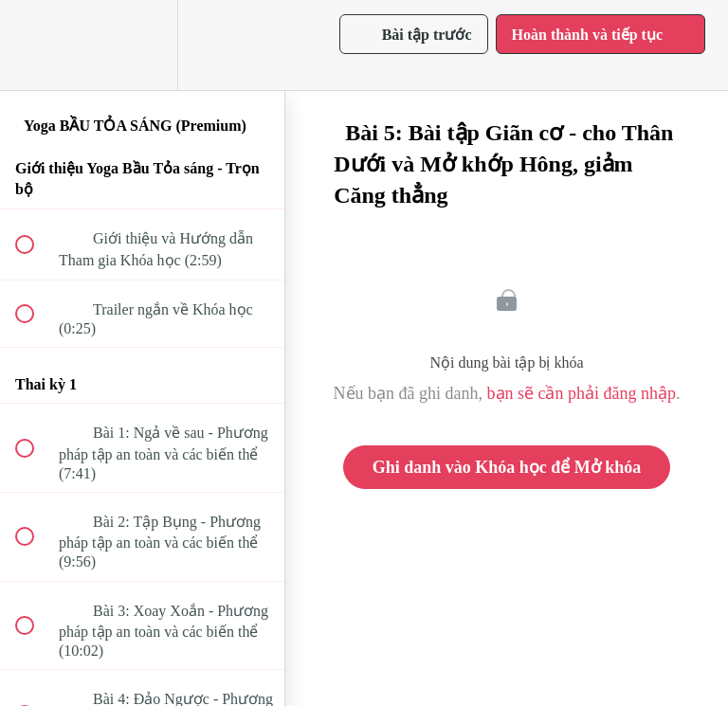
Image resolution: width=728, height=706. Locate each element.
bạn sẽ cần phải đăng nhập (582, 393)
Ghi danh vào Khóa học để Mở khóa (507, 467)
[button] (35, 45)
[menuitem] (142, 45)
